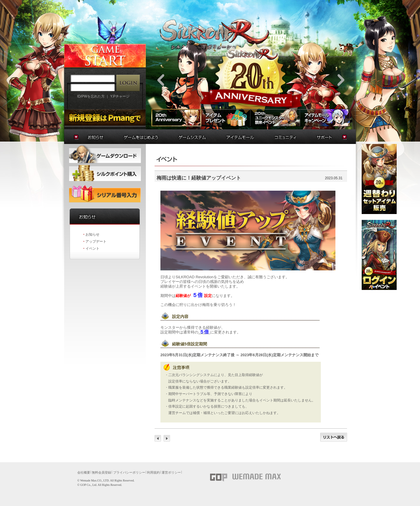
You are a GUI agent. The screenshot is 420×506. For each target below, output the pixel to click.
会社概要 (84, 472)
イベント (92, 248)
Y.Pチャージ (120, 96)
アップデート (96, 241)
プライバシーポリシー (129, 472)
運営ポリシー (171, 472)
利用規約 (153, 472)
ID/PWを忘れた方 (91, 96)
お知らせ (92, 234)
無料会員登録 (101, 472)
